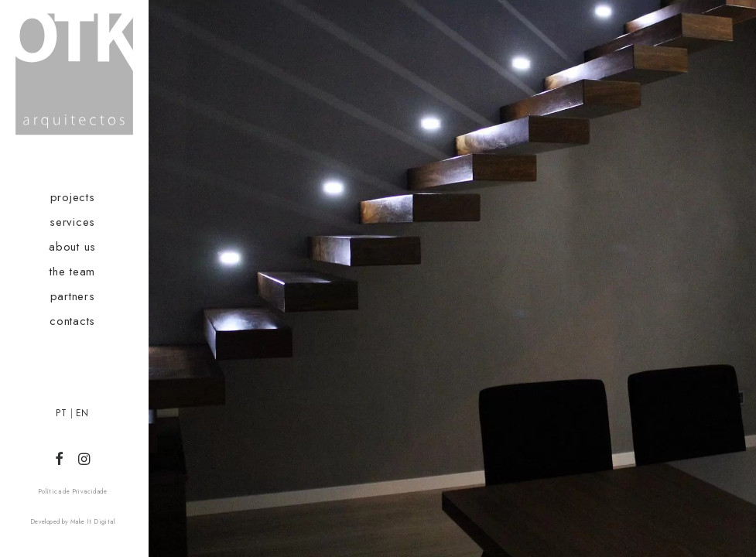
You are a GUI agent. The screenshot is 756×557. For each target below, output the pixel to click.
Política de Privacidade (72, 491)
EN (82, 413)
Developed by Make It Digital (72, 521)
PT (61, 413)
